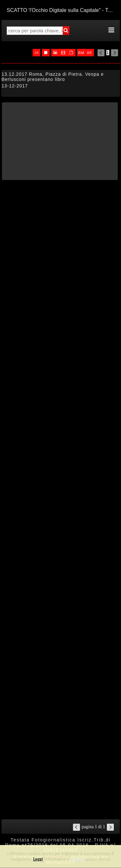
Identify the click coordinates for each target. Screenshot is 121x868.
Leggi (38, 859)
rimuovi (77, 859)
